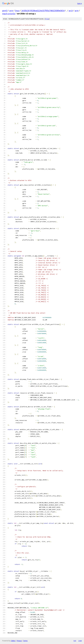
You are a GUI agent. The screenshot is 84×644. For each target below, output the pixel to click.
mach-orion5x (9, 14)
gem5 (5, 11)
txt (75, 641)
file (47, 19)
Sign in (80, 3)
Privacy (19, 641)
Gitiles (13, 641)
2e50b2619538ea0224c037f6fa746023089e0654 (43, 11)
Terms (25, 641)
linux (17, 11)
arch (71, 11)
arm (11, 11)
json (80, 641)
